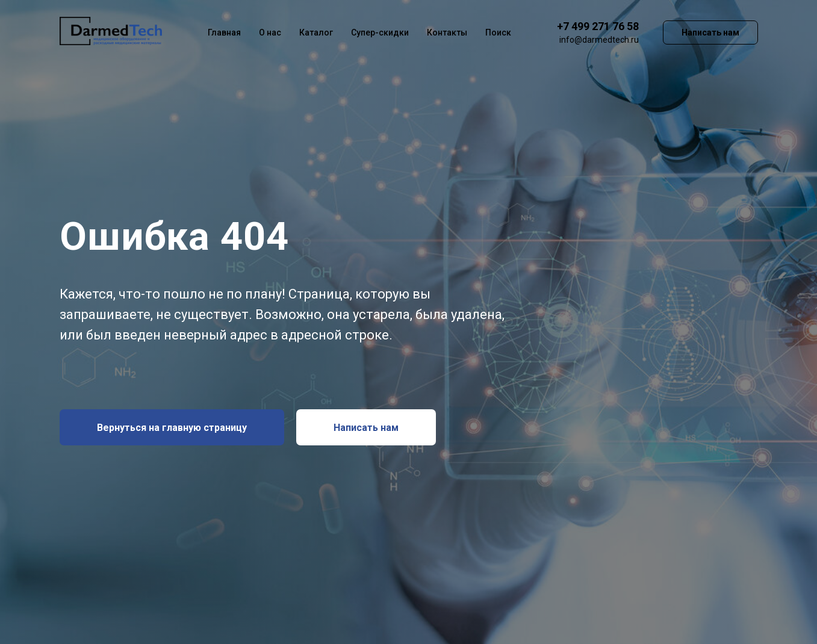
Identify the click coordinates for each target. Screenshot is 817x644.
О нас (270, 33)
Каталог (316, 33)
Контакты (447, 33)
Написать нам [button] (710, 33)
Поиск (498, 33)
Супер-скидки (380, 33)
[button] (366, 427)
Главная (224, 33)
